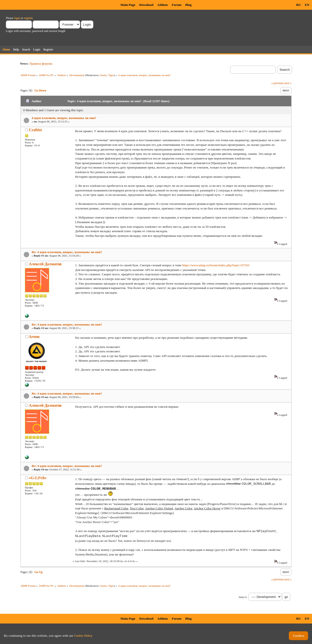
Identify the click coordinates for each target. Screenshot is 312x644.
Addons (163, 5)
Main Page (128, 5)
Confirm (298, 636)
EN (307, 5)
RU (298, 5)
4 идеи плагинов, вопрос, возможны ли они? (64, 118)
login (17, 18)
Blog (188, 5)
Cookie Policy (83, 636)
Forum (177, 5)
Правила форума (41, 64)
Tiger (111, 75)
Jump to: (243, 597)
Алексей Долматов (45, 264)
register (28, 18)
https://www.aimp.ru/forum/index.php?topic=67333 (216, 265)
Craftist (35, 130)
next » (288, 83)
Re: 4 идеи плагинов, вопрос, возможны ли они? (67, 252)
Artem (34, 337)
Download (146, 5)
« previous (277, 83)
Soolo (103, 75)
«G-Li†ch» (38, 478)
